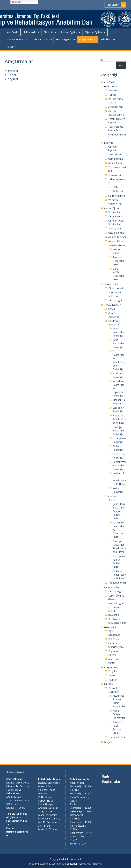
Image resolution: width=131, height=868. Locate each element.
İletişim (11, 47)
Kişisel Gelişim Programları (119, 714)
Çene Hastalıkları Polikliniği (119, 343)
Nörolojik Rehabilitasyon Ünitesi (119, 419)
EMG (115, 187)
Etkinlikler (106, 39)
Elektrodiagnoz (117, 591)
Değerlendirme (117, 245)
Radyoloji (118, 191)
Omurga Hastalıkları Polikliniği (119, 431)
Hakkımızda (30, 32)
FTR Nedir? (114, 90)
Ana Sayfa (13, 32)
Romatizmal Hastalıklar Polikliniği (119, 465)
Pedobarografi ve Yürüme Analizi (116, 607)
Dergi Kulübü (115, 216)
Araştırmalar (86, 39)
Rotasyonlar (115, 228)
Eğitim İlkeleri (116, 288)
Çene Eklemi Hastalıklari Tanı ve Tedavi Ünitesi (119, 511)
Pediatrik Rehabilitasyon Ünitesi (119, 575)
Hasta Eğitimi (64, 39)
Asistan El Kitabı (117, 237)
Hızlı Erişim (113, 5)
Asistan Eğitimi (69, 32)
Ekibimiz (48, 32)
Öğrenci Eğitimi (94, 32)
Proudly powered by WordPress (47, 864)
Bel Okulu (114, 639)
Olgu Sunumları (117, 233)
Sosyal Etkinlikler (117, 737)
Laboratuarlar (41, 39)
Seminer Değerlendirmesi (119, 261)
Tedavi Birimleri (16, 39)
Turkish (17, 2)
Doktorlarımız (116, 154)
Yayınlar (13, 79)
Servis (112, 309)
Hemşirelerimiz (117, 175)
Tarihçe (112, 95)
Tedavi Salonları (117, 583)
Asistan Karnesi (117, 241)
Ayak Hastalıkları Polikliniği (119, 332)
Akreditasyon (115, 107)
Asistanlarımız (116, 163)
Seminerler (114, 212)
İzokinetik (114, 615)
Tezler (12, 75)
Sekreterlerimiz (117, 196)
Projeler (13, 71)
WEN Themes (94, 864)
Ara (102, 60)
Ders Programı (116, 300)
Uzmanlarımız (116, 159)
